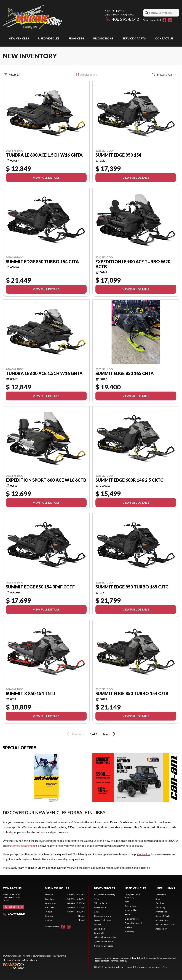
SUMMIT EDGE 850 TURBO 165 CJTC (132, 587)
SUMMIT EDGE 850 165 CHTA (125, 373)
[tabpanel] (65, 907)
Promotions (103, 38)
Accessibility (161, 929)
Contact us (144, 854)
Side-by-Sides (100, 903)
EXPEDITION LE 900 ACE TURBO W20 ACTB (133, 264)
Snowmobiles (100, 907)
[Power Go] (35, 966)
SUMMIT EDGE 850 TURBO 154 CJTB (132, 694)
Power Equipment (103, 920)
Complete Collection (104, 946)
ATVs (96, 899)
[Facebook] (164, 20)
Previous (75, 734)
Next (110, 734)
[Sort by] (165, 74)
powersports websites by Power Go (49, 956)
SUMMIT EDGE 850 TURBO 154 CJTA (42, 262)
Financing (76, 38)
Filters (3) (12, 74)
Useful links (165, 888)
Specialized (99, 929)
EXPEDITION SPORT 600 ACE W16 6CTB (46, 480)
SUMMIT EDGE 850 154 (118, 155)
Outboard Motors (102, 916)
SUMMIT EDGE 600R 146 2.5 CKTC (129, 480)
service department (23, 846)
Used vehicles (49, 38)
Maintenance (162, 920)
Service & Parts (134, 38)
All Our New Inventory (105, 895)
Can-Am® (99, 933)
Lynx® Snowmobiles (104, 942)
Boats (97, 912)
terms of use (162, 967)
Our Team (160, 903)
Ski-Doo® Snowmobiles (105, 937)
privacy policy (145, 967)
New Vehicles (19, 38)
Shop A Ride (23, 960)
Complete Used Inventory (132, 896)
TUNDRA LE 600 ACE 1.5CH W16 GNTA (44, 155)
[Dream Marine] (32, 17)
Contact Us (164, 38)
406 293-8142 (122, 19)
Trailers (98, 924)
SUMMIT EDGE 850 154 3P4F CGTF (40, 587)
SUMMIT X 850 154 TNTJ (30, 694)
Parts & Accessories (165, 924)
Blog (158, 899)
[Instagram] (170, 20)
